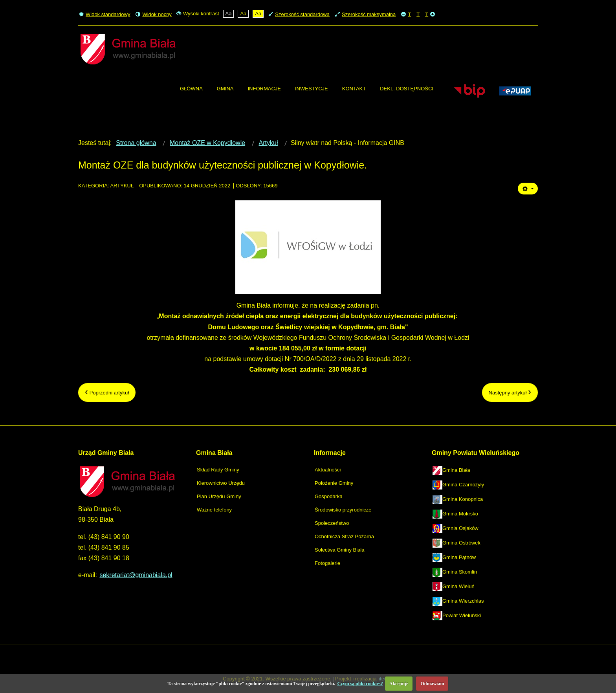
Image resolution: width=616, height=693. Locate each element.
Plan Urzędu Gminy (219, 496)
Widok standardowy (104, 14)
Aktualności (328, 470)
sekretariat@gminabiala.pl (136, 575)
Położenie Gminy (334, 483)
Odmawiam (432, 684)
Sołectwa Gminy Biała (339, 550)
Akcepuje (399, 684)
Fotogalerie (327, 563)
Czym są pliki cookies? (360, 684)
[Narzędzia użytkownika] (528, 189)
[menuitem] (191, 89)
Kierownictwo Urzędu (221, 483)
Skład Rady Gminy (218, 470)
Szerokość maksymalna (365, 14)
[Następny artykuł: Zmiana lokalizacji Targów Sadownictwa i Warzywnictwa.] (510, 392)
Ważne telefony (214, 510)
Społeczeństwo (332, 523)
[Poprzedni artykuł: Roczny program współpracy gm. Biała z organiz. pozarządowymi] (107, 392)
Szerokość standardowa (299, 14)
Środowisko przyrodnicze (343, 510)
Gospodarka (329, 496)
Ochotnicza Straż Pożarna (344, 536)
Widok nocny (153, 14)
